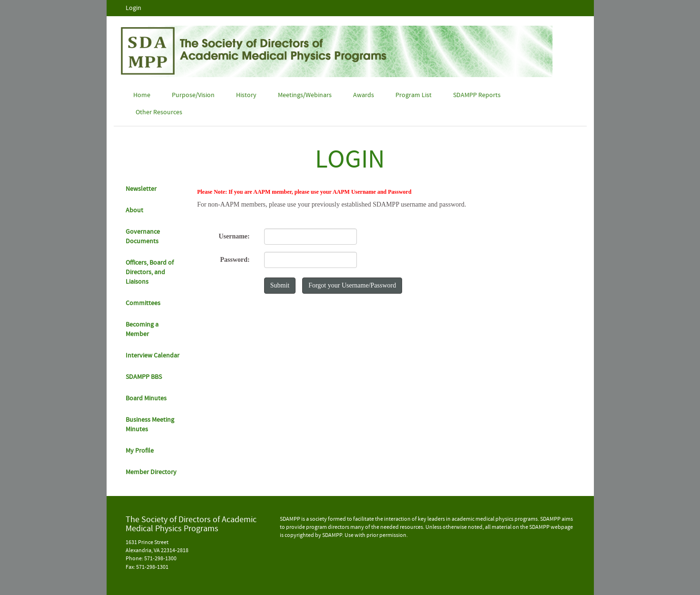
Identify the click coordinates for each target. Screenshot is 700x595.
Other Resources (159, 112)
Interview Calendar (153, 356)
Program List (414, 95)
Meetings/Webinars (305, 95)
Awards (364, 95)
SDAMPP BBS (144, 377)
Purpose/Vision (193, 95)
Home (142, 95)
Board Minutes (146, 398)
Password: (235, 260)
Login (133, 8)
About (134, 210)
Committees (143, 303)
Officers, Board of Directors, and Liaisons (150, 272)
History (246, 95)
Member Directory (151, 472)
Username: (234, 236)
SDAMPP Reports (477, 95)
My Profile (140, 451)
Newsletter (141, 189)
